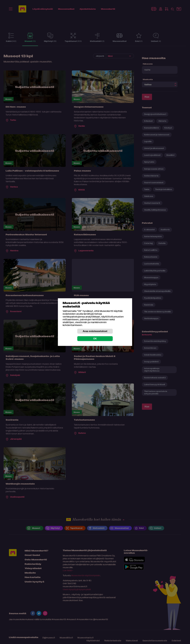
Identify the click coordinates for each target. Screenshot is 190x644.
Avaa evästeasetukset (95, 331)
